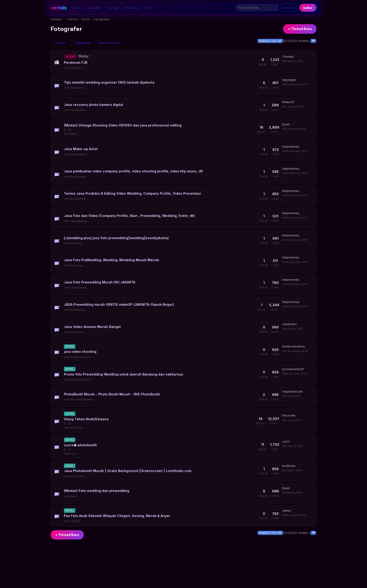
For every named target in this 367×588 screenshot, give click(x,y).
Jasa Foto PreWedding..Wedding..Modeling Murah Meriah (112, 260)
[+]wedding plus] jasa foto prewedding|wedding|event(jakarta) (116, 238)
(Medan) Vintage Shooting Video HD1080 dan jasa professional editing (123, 125)
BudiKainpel (78, 177)
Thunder (76, 68)
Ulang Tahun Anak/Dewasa (86, 419)
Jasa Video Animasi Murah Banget (92, 327)
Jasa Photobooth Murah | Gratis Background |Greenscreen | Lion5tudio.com (128, 471)
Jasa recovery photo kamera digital (94, 105)
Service (86, 19)
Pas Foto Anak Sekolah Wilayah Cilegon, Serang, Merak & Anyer (117, 516)
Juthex (75, 521)
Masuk (289, 8)
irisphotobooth (292, 392)
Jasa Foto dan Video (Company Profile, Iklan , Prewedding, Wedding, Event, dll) (129, 216)
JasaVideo (77, 332)
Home (77, 8)
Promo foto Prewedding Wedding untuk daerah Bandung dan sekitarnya (123, 374)
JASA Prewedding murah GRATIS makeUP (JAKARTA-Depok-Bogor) (119, 304)
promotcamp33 (80, 380)
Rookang (76, 243)
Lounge (113, 8)
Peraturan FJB (76, 62)
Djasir (74, 134)
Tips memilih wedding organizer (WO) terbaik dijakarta (109, 82)
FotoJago (77, 265)
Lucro (74, 454)
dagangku (77, 88)
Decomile (77, 428)
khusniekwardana (82, 399)
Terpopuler (82, 43)
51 (291, 41)
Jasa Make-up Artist (81, 149)
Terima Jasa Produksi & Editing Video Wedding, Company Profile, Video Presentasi (132, 193)
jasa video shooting (80, 352)
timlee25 (288, 102)
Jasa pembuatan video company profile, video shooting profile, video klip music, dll (133, 171)
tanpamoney (291, 147)
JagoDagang (79, 154)
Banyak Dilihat (109, 43)
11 (288, 41)
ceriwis (59, 7)
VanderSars (78, 110)
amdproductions (81, 357)
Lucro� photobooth (80, 445)
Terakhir (305, 41)
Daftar (308, 8)
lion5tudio (77, 476)
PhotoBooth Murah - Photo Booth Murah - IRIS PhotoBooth (112, 394)
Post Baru (132, 8)
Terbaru (60, 43)
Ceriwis (56, 19)
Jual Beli (95, 8)
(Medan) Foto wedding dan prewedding (97, 491)
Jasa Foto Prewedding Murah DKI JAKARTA (100, 282)
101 (294, 41)
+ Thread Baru (300, 29)
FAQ (148, 8)
